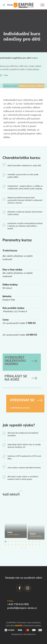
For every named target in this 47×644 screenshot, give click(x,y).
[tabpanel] (16, 521)
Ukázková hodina (11, 86)
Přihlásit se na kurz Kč (32, 86)
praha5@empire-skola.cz (22, 608)
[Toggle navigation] (42, 5)
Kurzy (8, 5)
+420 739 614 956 (18, 604)
